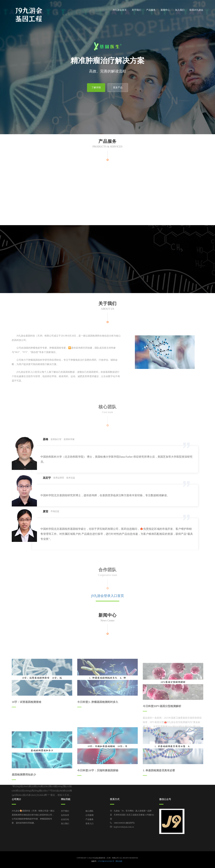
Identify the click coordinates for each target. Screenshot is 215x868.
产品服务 (151, 10)
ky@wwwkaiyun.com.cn (124, 827)
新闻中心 (165, 10)
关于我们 (136, 10)
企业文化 (65, 819)
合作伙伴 (65, 815)
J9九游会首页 (120, 10)
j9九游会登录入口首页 (107, 596)
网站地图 (119, 861)
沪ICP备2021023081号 (106, 861)
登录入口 (90, 824)
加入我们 (180, 10)
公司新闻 (90, 815)
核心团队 (90, 811)
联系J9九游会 (196, 10)
